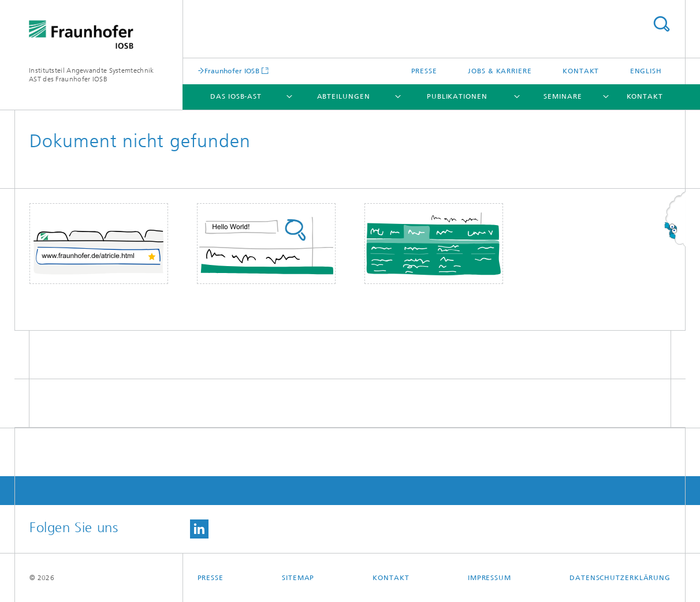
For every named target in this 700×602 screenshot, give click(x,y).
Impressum (489, 578)
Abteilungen (344, 96)
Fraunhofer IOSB (232, 71)
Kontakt (581, 71)
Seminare (563, 96)
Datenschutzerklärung (620, 578)
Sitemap (298, 578)
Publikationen (457, 96)
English (646, 71)
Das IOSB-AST (236, 96)
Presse (424, 71)
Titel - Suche (661, 24)
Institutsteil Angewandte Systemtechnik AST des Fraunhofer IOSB (91, 75)
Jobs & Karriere (500, 71)
